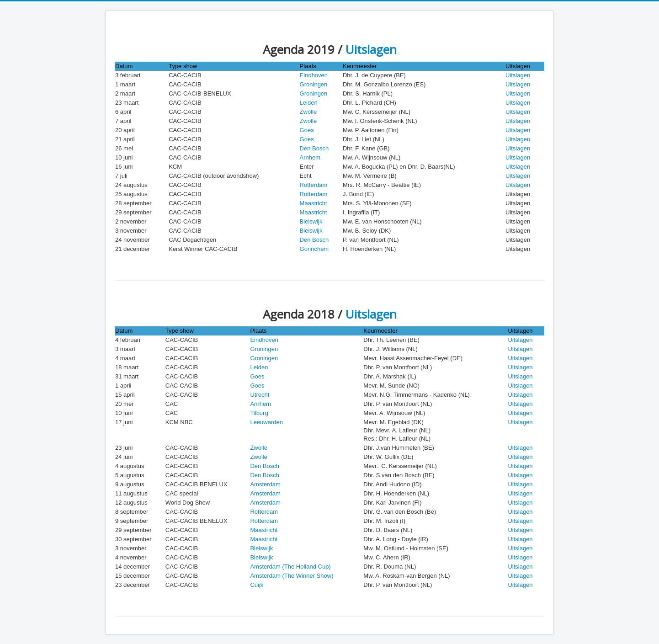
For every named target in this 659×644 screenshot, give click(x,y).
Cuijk (257, 585)
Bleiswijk (311, 221)
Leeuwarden (266, 422)
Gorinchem (314, 249)
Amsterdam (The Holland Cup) (290, 567)
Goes (307, 130)
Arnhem (310, 157)
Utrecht (260, 395)
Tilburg (259, 413)
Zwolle (308, 112)
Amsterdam (265, 484)
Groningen (314, 84)
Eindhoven (314, 75)
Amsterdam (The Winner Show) (292, 576)
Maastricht (314, 203)
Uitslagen (371, 49)
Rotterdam (314, 185)
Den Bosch (314, 148)
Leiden (309, 103)
